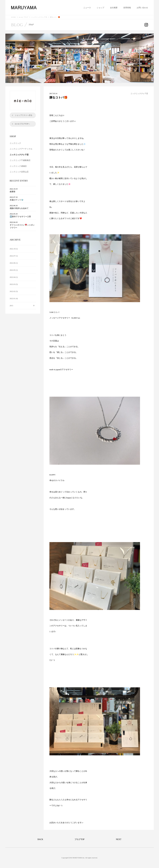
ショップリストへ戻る (24, 115)
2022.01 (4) (14, 299)
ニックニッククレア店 (39, 17)
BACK (40, 839)
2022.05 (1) (14, 270)
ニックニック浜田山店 (19, 172)
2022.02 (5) (14, 291)
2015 (11, 306)
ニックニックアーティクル (21, 149)
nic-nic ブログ (23, 17)
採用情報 (127, 8)
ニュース (87, 8)
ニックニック (15, 143)
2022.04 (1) (14, 277)
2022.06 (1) (14, 263)
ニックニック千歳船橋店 (20, 160)
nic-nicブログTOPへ (22, 124)
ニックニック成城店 (18, 166)
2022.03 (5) (14, 284)
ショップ (100, 8)
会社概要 (114, 8)
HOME (13, 17)
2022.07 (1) (14, 256)
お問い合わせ (142, 8)
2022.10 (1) (14, 249)
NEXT (119, 839)
